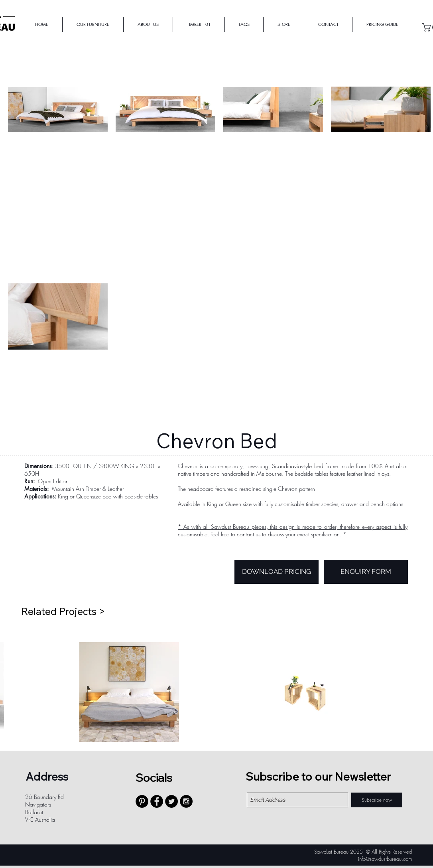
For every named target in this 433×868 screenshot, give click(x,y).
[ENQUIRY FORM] (366, 572)
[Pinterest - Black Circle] (142, 801)
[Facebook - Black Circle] (157, 801)
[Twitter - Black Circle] (171, 801)
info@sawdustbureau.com (385, 859)
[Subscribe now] (377, 800)
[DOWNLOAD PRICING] (277, 572)
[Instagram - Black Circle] (186, 801)
